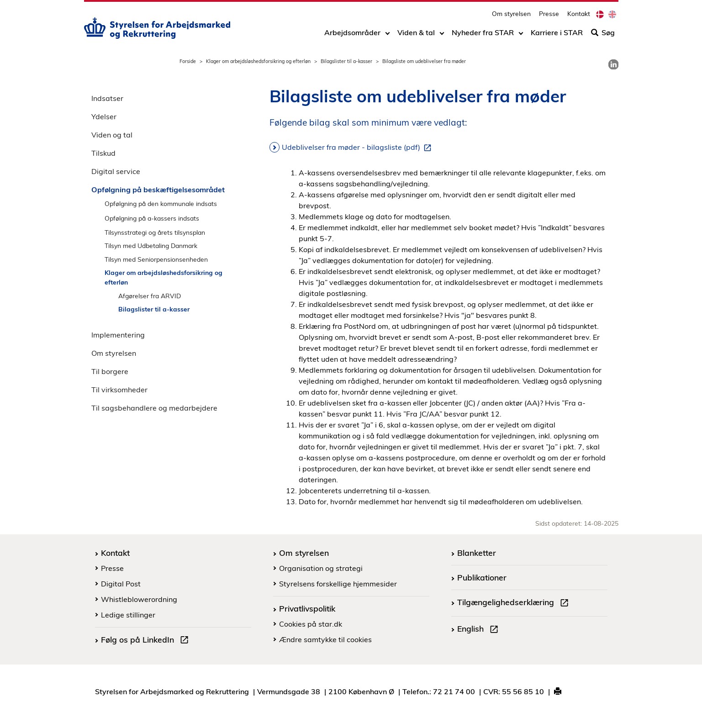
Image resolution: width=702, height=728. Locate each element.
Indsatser (107, 98)
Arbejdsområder (352, 35)
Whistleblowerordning (139, 599)
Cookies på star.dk (311, 624)
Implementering (118, 335)
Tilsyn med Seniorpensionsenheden (156, 259)
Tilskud (103, 153)
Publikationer (482, 577)
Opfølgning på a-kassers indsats (152, 218)
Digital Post (121, 584)
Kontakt (579, 16)
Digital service (116, 171)
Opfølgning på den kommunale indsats (161, 203)
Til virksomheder (119, 390)
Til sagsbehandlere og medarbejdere (154, 408)
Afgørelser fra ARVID (150, 296)
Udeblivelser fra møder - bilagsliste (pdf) (358, 148)
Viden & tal (416, 35)
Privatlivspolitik (307, 608)
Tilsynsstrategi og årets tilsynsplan (155, 232)
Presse (549, 16)
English (480, 630)
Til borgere (110, 371)
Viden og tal (112, 135)
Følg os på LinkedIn (147, 641)
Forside (188, 61)
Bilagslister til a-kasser (346, 61)
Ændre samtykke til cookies (325, 639)
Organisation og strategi (321, 568)
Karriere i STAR (557, 35)
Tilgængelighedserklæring (515, 603)
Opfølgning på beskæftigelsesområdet (158, 190)
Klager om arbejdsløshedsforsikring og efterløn (258, 61)
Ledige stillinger (128, 615)
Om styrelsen (511, 16)
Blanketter (477, 553)
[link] (613, 64)
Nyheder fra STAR (483, 35)
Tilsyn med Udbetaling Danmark (151, 245)
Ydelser (104, 116)
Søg (603, 35)
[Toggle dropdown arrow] (388, 35)
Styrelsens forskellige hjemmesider (338, 584)
